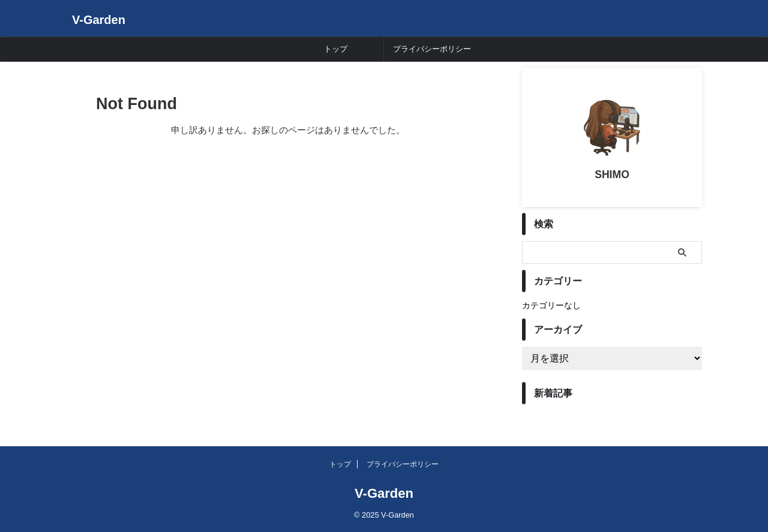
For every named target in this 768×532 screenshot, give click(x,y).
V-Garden (99, 20)
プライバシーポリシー (432, 49)
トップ (336, 49)
